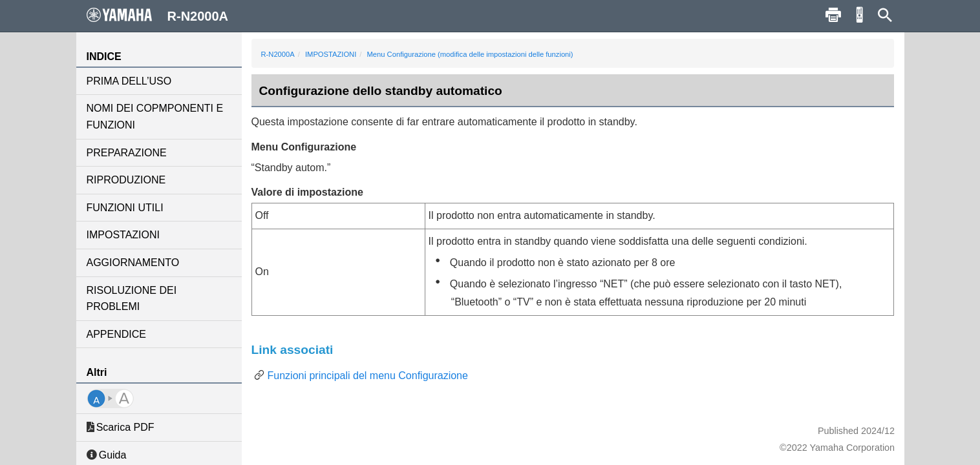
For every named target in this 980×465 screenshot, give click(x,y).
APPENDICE (116, 334)
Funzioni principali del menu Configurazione (368, 376)
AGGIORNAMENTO (133, 263)
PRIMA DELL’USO (129, 81)
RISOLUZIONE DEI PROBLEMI (132, 299)
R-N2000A (278, 54)
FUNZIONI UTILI (125, 208)
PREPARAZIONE (127, 153)
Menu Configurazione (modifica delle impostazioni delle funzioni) (470, 54)
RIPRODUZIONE (126, 180)
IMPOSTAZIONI (123, 235)
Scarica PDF (121, 427)
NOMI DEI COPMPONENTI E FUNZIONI (155, 117)
